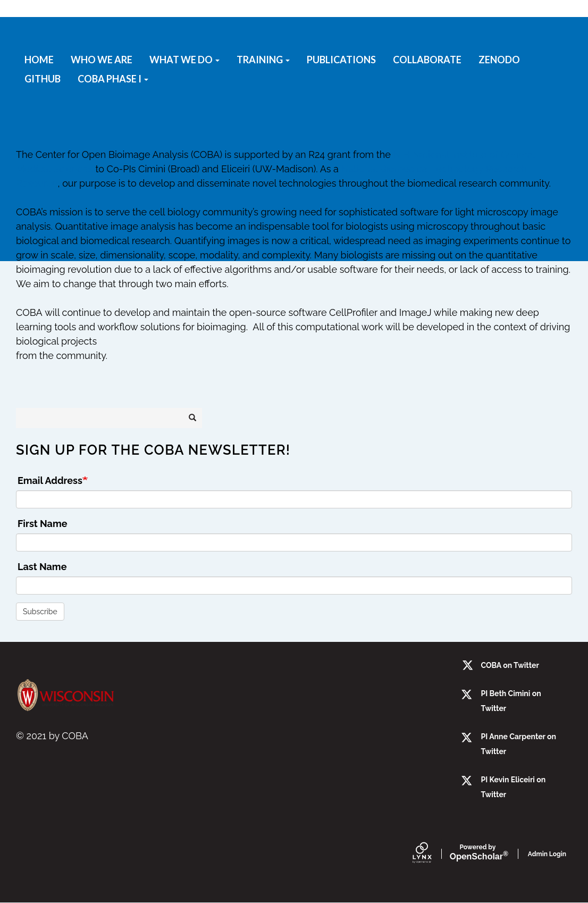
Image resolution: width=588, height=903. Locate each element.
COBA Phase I (113, 79)
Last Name (42, 567)
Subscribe (40, 612)
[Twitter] (468, 695)
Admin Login (547, 854)
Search (196, 418)
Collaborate (427, 60)
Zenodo (499, 60)
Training (263, 60)
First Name (42, 524)
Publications (341, 60)
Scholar (478, 853)
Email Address (50, 480)
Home (39, 60)
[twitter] (468, 738)
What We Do (184, 60)
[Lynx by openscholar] (431, 854)
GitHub (43, 79)
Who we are (102, 60)
